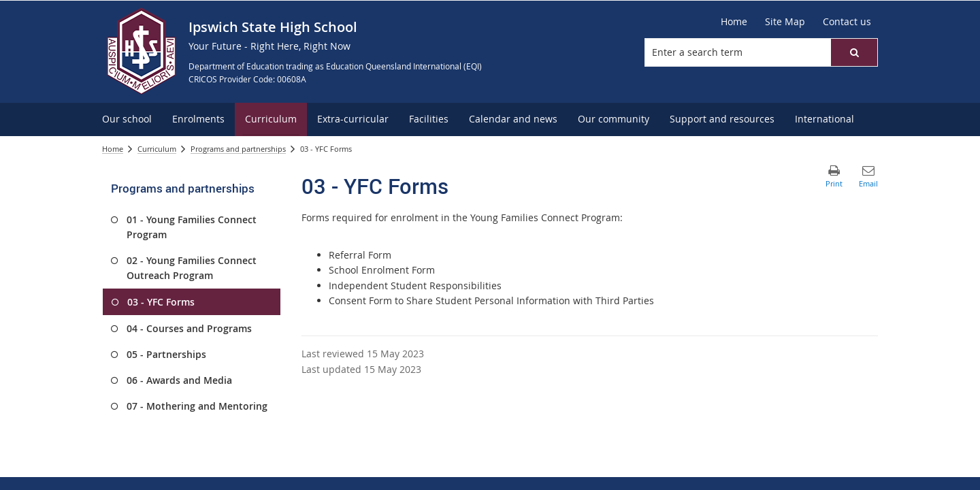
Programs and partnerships (238, 149)
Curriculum (157, 149)
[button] (854, 52)
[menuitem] (127, 119)
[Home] (734, 22)
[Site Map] (785, 22)
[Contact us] (847, 22)
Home (113, 149)
